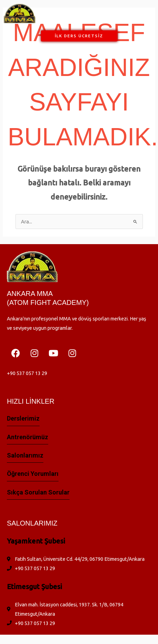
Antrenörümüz (28, 437)
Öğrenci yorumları (33, 474)
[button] (81, 13)
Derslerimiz (23, 418)
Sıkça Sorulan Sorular (38, 492)
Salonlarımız (25, 455)
